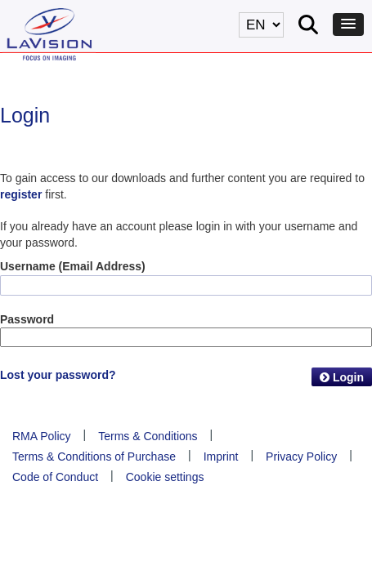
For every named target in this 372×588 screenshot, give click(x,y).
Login (342, 377)
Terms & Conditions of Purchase (94, 457)
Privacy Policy (301, 457)
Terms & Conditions (148, 436)
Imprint (221, 457)
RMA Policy (42, 436)
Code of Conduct (55, 477)
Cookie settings (165, 477)
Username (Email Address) (73, 266)
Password (27, 319)
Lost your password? (58, 375)
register (21, 194)
